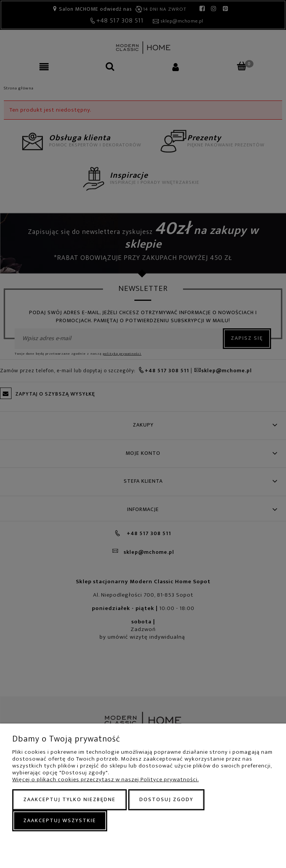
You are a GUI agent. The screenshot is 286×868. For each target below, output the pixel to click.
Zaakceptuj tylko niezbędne (69, 799)
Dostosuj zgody (166, 799)
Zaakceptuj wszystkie (60, 820)
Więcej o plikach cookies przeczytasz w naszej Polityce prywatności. (105, 780)
